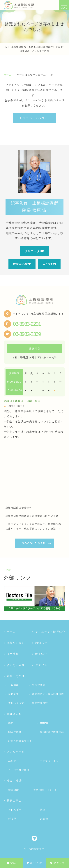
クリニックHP (34, 251)
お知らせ (41, 643)
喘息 (11, 723)
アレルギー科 (16, 752)
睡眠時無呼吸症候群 (52, 732)
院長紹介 (41, 654)
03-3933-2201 (27, 324)
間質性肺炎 (15, 732)
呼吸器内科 (14, 714)
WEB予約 (34, 863)
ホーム (11, 632)
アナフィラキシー (51, 761)
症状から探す (22, 264)
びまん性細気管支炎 (20, 741)
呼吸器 (12, 819)
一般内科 (14, 685)
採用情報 (13, 654)
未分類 (44, 819)
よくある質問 (16, 665)
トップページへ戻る (34, 118)
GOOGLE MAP (34, 543)
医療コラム (14, 801)
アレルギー (15, 810)
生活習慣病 (39, 685)
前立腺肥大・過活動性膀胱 (48, 694)
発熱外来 (14, 694)
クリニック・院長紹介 (50, 632)
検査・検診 (14, 781)
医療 (43, 810)
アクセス (57, 863)
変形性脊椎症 (40, 703)
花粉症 (12, 761)
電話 (11, 863)
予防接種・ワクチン (45, 790)
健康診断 (14, 790)
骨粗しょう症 (16, 703)
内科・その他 (16, 676)
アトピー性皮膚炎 (19, 770)
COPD (44, 723)
